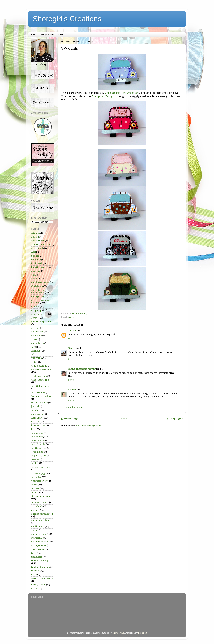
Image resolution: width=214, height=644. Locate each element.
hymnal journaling (41, 396)
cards (72, 317)
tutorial (35, 571)
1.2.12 (71, 359)
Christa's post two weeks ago (122, 93)
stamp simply (39, 534)
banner (35, 256)
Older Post (175, 419)
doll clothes (37, 332)
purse (34, 485)
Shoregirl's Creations (67, 19)
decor (34, 318)
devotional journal (41, 322)
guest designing (40, 380)
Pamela (72, 390)
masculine (37, 437)
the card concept (40, 561)
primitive (36, 477)
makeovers (37, 433)
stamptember (39, 545)
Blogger (142, 633)
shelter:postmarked (42, 514)
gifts (34, 362)
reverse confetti (40, 502)
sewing (35, 510)
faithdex (36, 351)
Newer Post (69, 419)
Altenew (36, 233)
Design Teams (47, 35)
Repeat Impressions (42, 496)
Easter (35, 339)
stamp (35, 530)
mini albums (38, 441)
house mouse (38, 393)
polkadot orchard (41, 467)
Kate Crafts (37, 418)
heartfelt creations (41, 386)
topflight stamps (40, 567)
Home (34, 35)
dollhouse (36, 336)
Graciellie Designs (41, 370)
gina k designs (39, 366)
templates (37, 557)
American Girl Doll (41, 245)
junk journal (38, 414)
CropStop (36, 310)
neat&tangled (39, 448)
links (34, 429)
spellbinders (38, 527)
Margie (72, 348)
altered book (38, 241)
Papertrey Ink (39, 456)
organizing (37, 452)
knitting (36, 422)
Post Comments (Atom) (88, 426)
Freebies (62, 35)
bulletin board (39, 267)
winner (35, 589)
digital (35, 328)
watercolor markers (42, 578)
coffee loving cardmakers (38, 291)
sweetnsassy (38, 549)
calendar (36, 271)
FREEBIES (36, 358)
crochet (35, 306)
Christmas (37, 286)
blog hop (36, 260)
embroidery (38, 343)
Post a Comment (74, 407)
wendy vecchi (38, 585)
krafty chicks (38, 425)
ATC (33, 252)
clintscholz (118, 633)
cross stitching (39, 314)
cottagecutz (38, 296)
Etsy (34, 347)
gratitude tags (39, 376)
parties (35, 459)
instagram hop (39, 403)
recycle (35, 492)
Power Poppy (38, 473)
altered (35, 237)
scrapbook (37, 506)
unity (34, 575)
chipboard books (40, 282)
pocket (35, 463)
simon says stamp (41, 520)
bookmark (37, 263)
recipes (35, 488)
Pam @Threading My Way (82, 369)
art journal (37, 248)
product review (39, 481)
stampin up (38, 538)
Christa (72, 331)
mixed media (38, 444)
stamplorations (40, 542)
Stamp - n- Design (103, 96)
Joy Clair (36, 410)
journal (35, 406)
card (34, 275)
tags (34, 553)
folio (34, 354)
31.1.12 (71, 339)
